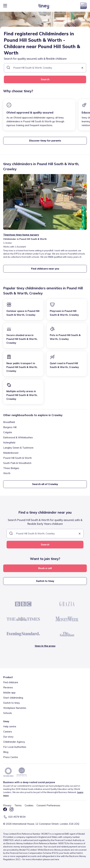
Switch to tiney (45, 581)
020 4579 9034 (17, 817)
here (57, 859)
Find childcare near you (45, 269)
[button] (82, 68)
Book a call (45, 568)
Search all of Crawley (45, 484)
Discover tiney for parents (45, 141)
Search (45, 79)
